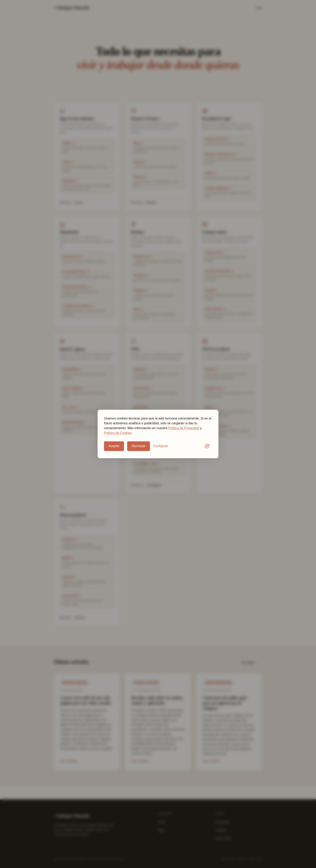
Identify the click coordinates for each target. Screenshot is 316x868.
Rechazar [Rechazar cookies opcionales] (138, 446)
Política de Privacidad (184, 428)
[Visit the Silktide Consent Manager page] (207, 446)
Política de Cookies (118, 433)
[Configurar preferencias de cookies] (161, 446)
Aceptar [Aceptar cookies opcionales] (114, 446)
